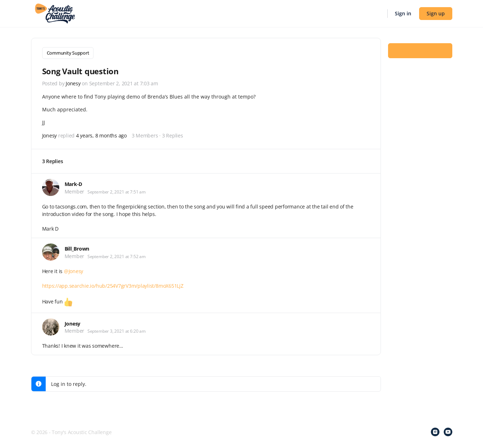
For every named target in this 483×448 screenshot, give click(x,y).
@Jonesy (74, 270)
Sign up (436, 13)
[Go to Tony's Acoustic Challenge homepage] (55, 13)
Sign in (403, 13)
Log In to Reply (420, 50)
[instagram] (435, 431)
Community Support (68, 53)
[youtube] (448, 431)
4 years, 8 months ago (101, 134)
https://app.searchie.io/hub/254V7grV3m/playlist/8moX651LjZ (113, 284)
